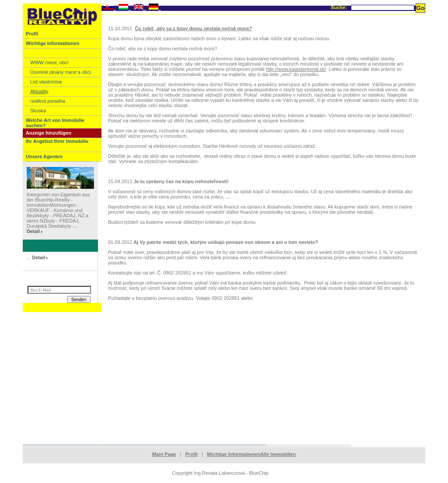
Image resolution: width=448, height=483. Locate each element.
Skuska (38, 111)
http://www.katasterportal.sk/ (296, 69)
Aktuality (39, 91)
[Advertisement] (224, 378)
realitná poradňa (48, 101)
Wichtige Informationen (234, 454)
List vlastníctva (46, 82)
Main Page (164, 454)
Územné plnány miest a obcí (61, 72)
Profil (191, 454)
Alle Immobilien (278, 454)
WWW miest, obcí (49, 63)
